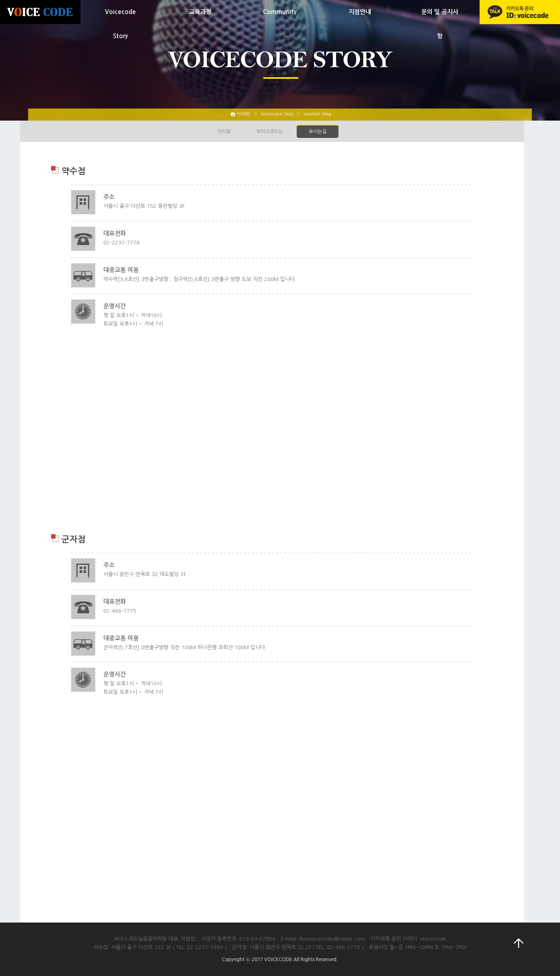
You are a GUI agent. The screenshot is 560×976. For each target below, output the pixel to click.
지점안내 (360, 12)
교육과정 (200, 12)
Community (280, 12)
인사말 (224, 131)
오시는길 (318, 131)
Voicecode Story (120, 24)
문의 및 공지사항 (440, 24)
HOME (244, 114)
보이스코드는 (270, 131)
